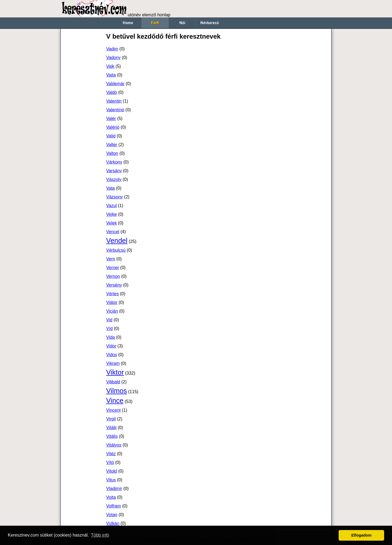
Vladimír (114, 489)
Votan (112, 515)
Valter (112, 145)
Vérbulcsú (116, 250)
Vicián (112, 311)
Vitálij (111, 428)
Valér (111, 118)
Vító (110, 462)
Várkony (114, 162)
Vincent (113, 410)
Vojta (111, 497)
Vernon (113, 276)
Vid (109, 320)
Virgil (111, 419)
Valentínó (115, 110)
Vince (115, 401)
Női (182, 23)
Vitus (111, 480)
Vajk (110, 66)
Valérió (113, 127)
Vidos (112, 355)
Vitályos (114, 445)
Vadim (112, 49)
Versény (114, 285)
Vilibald (113, 382)
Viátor (112, 302)
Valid (111, 136)
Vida (111, 337)
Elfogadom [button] (362, 535)
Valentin (114, 101)
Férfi (155, 23)
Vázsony (114, 197)
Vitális (112, 436)
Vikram (113, 363)
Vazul (111, 206)
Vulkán (113, 523)
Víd (109, 329)
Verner (113, 268)
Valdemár (115, 84)
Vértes (112, 294)
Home (128, 23)
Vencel (113, 232)
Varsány (114, 171)
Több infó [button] (100, 535)
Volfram (114, 506)
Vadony (113, 58)
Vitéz (111, 454)
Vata (111, 188)
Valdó (112, 92)
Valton (112, 153)
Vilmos (117, 391)
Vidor (111, 346)
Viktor (115, 372)
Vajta (111, 75)
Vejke (111, 214)
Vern (111, 259)
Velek (111, 223)
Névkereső (210, 23)
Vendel (117, 241)
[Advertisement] (83, 113)
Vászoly (114, 179)
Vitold (112, 471)
